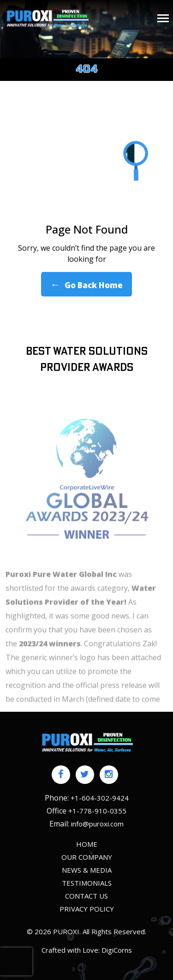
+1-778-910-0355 (97, 811)
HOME (87, 844)
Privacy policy (87, 909)
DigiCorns (117, 950)
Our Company (87, 857)
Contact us (86, 896)
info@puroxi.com (97, 824)
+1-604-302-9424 (100, 798)
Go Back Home (86, 284)
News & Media (87, 870)
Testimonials (87, 883)
